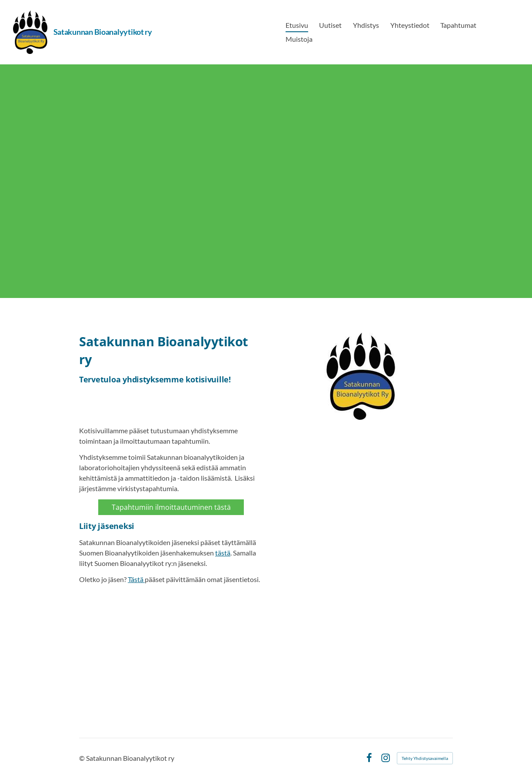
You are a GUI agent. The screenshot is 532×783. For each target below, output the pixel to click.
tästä (223, 553)
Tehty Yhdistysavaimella (425, 758)
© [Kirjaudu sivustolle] (83, 758)
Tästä (136, 579)
